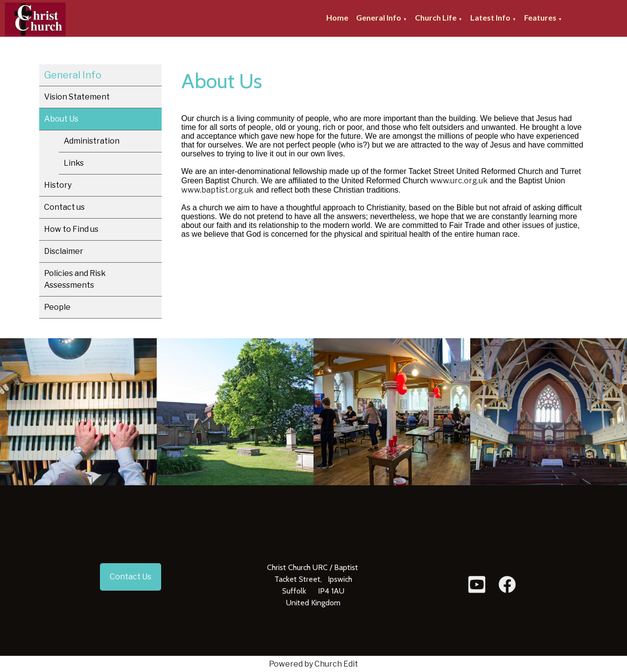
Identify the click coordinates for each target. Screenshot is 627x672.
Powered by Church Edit (313, 664)
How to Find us (71, 229)
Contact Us (131, 577)
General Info (379, 17)
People (57, 307)
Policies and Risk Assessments (75, 279)
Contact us (64, 207)
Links (74, 163)
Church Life (436, 17)
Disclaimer (64, 251)
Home (337, 17)
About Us (61, 119)
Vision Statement (77, 97)
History (58, 185)
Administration (92, 141)
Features (540, 17)
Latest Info (490, 17)
